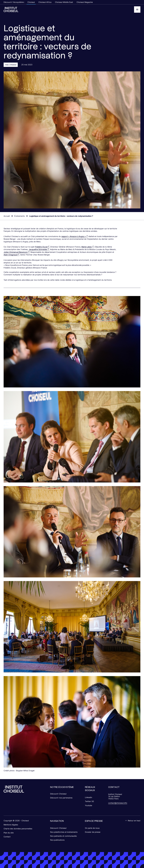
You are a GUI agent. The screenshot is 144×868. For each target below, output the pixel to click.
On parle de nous (92, 828)
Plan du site (9, 833)
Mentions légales (11, 825)
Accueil (7, 216)
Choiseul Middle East (64, 2)
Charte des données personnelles (18, 829)
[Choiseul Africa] (11, 10)
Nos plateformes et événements (64, 832)
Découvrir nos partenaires (61, 798)
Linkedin (88, 797)
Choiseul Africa (45, 2)
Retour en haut (133, 821)
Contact (7, 837)
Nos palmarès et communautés (63, 836)
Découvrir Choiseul (58, 794)
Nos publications (57, 840)
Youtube (88, 805)
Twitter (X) (89, 801)
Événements (20, 216)
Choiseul (31, 2)
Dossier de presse (93, 832)
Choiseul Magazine (85, 2)
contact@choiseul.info (118, 803)
